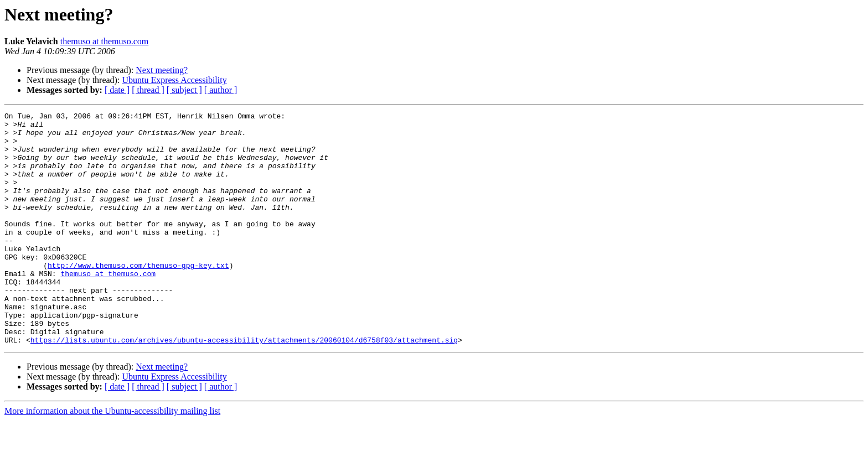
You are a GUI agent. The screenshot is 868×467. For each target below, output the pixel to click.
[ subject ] (184, 90)
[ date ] (117, 90)
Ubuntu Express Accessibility (174, 80)
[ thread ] (148, 90)
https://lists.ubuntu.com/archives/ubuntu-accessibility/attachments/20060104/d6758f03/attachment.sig (244, 386)
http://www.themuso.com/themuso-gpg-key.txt (138, 297)
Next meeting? (162, 70)
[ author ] (221, 90)
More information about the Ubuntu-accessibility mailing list (112, 457)
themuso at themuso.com (105, 41)
